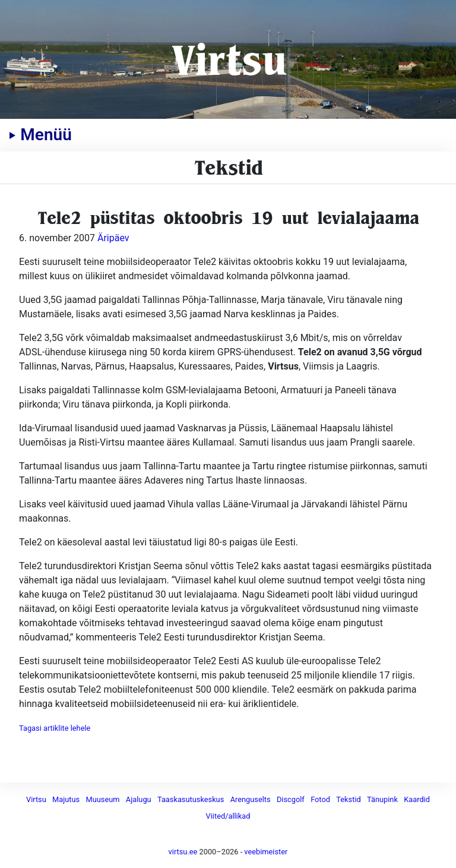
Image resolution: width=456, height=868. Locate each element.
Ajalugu (139, 799)
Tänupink (382, 799)
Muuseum (103, 799)
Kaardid (417, 799)
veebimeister (266, 852)
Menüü (40, 135)
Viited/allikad (228, 816)
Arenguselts (251, 799)
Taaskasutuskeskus (191, 799)
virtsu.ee (183, 852)
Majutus (66, 799)
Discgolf (291, 799)
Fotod (320, 799)
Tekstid (348, 799)
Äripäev (113, 238)
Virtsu (228, 59)
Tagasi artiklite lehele (55, 728)
